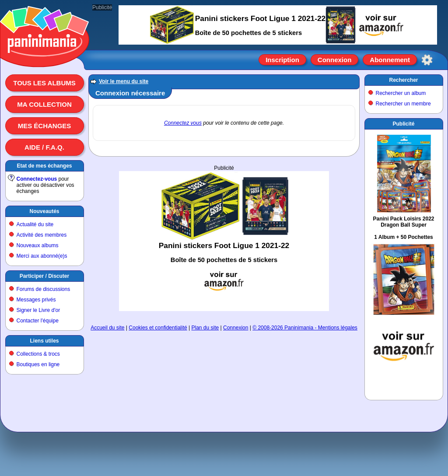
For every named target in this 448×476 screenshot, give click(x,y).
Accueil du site (107, 328)
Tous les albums (44, 83)
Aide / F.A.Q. (44, 147)
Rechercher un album (401, 93)
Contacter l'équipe (38, 321)
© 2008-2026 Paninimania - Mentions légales (305, 328)
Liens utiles (44, 341)
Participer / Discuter (44, 276)
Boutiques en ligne (38, 364)
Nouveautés (44, 211)
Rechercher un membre (403, 104)
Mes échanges (45, 126)
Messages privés (36, 300)
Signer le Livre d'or (38, 310)
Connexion (335, 60)
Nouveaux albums (38, 245)
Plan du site (205, 328)
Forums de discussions (44, 289)
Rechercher (403, 80)
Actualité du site (35, 224)
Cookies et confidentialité (158, 328)
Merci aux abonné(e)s (42, 256)
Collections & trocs (38, 354)
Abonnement (390, 60)
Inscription (282, 60)
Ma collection (44, 104)
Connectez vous (183, 123)
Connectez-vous (37, 179)
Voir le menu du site (124, 81)
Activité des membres (42, 235)
